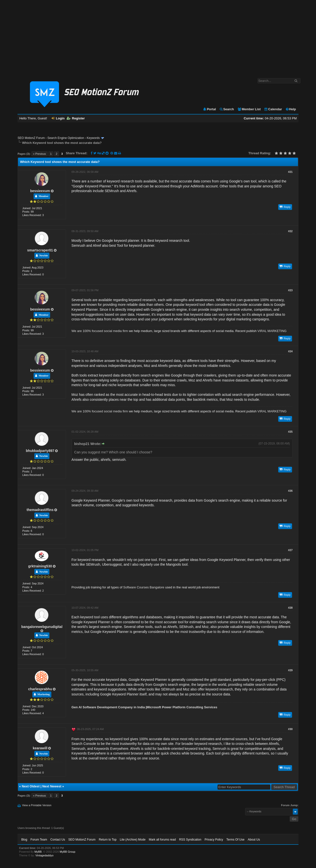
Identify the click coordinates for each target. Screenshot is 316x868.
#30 (290, 729)
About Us (254, 840)
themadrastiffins (40, 510)
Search (227, 109)
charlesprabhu (40, 689)
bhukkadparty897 (40, 451)
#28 (290, 608)
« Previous (39, 154)
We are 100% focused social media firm (100, 331)
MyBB (38, 852)
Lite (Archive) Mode (133, 840)
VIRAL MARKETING (272, 331)
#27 (290, 550)
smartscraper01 (40, 250)
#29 (290, 670)
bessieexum (40, 191)
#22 (290, 231)
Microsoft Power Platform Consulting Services (182, 707)
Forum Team (39, 840)
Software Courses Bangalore (144, 587)
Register (76, 118)
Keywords (93, 138)
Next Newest (52, 786)
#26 (290, 491)
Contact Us (58, 840)
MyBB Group (68, 852)
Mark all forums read (162, 840)
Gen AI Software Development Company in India (108, 707)
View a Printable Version (37, 805)
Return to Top (108, 840)
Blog (24, 840)
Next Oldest (31, 786)
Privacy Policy (214, 840)
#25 (290, 432)
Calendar (273, 109)
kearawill (40, 748)
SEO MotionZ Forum (31, 138)
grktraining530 (40, 566)
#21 (290, 172)
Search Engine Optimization (66, 138)
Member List (249, 109)
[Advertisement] (158, 37)
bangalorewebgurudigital (42, 627)
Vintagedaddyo (44, 855)
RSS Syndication (190, 840)
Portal (209, 109)
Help (291, 109)
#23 (290, 290)
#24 (290, 351)
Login (58, 118)
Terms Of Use (235, 840)
